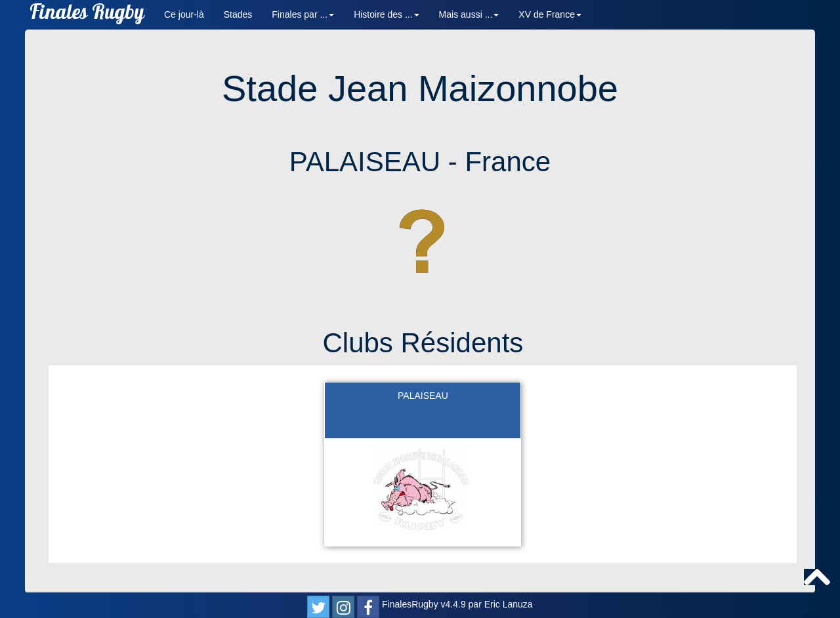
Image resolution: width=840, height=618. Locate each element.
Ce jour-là (184, 14)
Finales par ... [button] (303, 14)
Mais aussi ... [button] (469, 14)
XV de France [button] (550, 14)
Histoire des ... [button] (386, 14)
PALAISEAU (423, 396)
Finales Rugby (87, 15)
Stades (238, 14)
